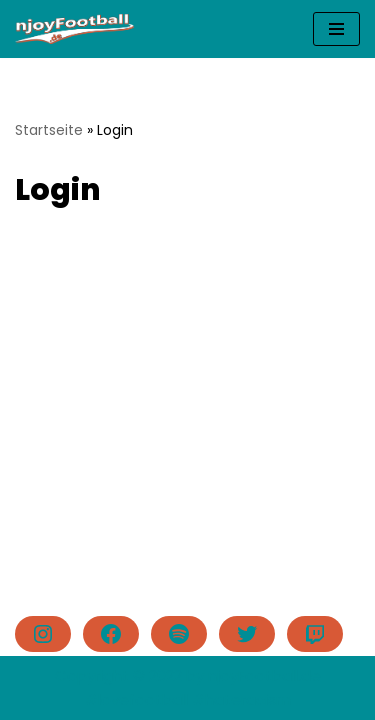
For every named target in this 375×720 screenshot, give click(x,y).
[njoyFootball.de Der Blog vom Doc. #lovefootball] (75, 29)
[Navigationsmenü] (336, 29)
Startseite (49, 130)
